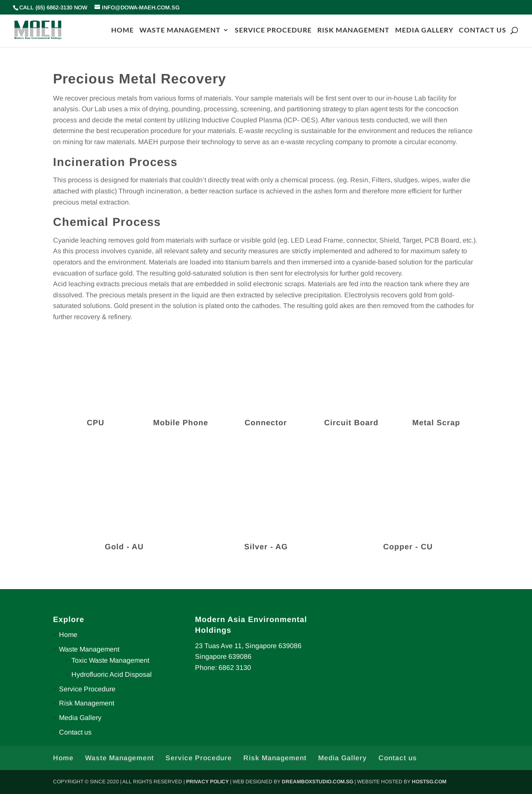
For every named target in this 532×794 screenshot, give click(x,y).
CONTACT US (483, 30)
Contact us (75, 732)
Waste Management (89, 649)
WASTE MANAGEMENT (180, 30)
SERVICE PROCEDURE (273, 30)
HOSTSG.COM (429, 782)
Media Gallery (80, 718)
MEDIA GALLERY (424, 30)
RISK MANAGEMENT (353, 30)
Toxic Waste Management (110, 660)
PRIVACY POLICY (207, 782)
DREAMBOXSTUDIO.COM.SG (318, 782)
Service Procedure (87, 689)
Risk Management (87, 703)
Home (68, 635)
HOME (123, 30)
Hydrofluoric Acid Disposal (112, 674)
